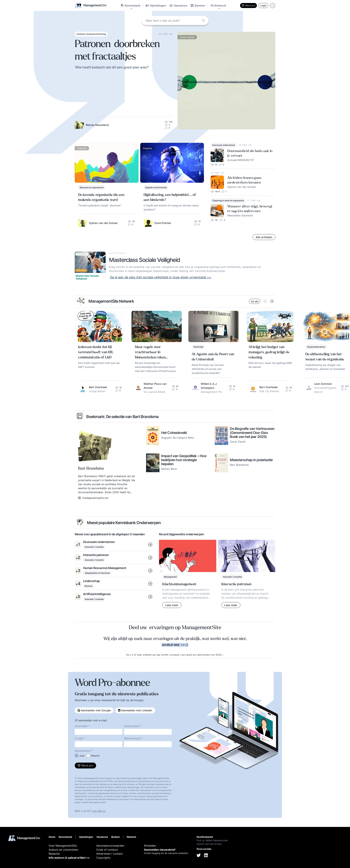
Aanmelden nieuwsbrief (160, 850)
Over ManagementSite (63, 846)
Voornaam (81, 726)
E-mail (79, 738)
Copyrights (103, 858)
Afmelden (150, 846)
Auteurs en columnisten (63, 850)
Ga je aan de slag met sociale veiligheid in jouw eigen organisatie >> (161, 277)
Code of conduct (107, 850)
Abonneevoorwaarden (110, 846)
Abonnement (83, 751)
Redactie (54, 854)
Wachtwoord (132, 738)
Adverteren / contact (110, 854)
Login (263, 5)
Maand (95, 756)
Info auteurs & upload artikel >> (69, 858)
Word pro (248, 5)
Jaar (82, 756)
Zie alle (255, 301)
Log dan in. (99, 811)
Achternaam (132, 726)
